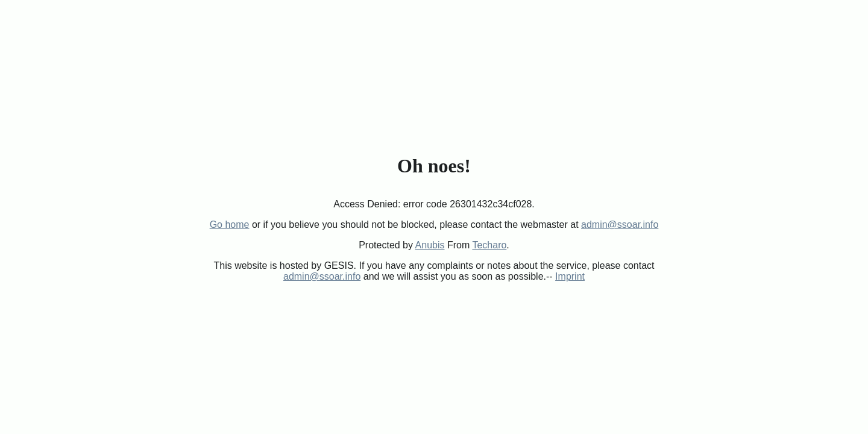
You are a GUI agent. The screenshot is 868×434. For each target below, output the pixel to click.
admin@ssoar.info (620, 225)
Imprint (570, 276)
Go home (230, 225)
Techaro (489, 245)
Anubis (430, 245)
